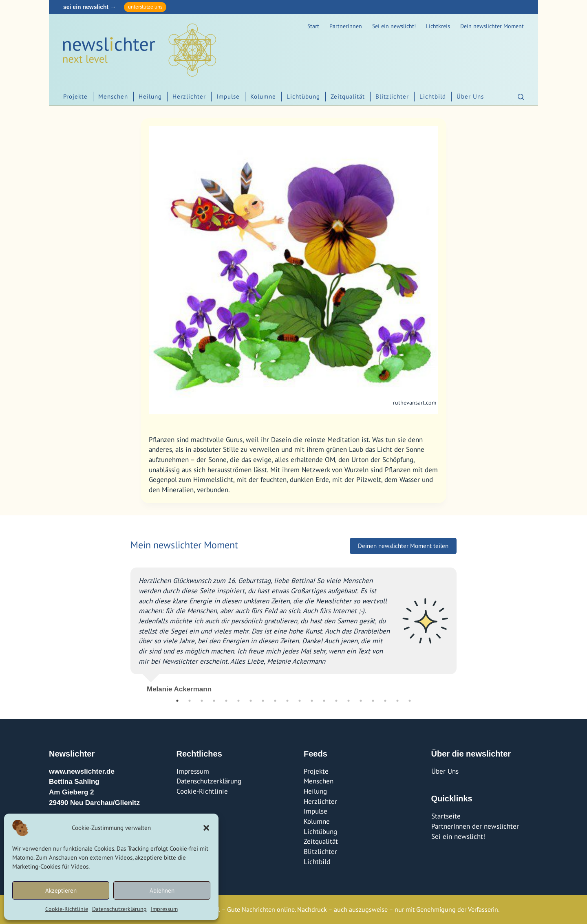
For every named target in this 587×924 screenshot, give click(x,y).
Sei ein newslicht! (394, 26)
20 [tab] (410, 701)
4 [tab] (214, 701)
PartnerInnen (346, 26)
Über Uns (470, 96)
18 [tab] (385, 701)
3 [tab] (202, 701)
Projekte (75, 96)
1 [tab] (177, 701)
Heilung (150, 96)
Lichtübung (303, 96)
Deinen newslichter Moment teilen (403, 546)
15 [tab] (349, 701)
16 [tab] (361, 701)
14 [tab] (336, 701)
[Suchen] (521, 97)
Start (313, 26)
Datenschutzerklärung (119, 909)
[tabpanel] (293, 627)
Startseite (446, 816)
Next (463, 627)
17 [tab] (373, 701)
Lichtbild (433, 96)
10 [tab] (287, 701)
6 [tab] (238, 701)
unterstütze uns (145, 7)
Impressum (164, 909)
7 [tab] (251, 701)
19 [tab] (397, 701)
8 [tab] (263, 701)
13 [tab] (324, 701)
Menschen (113, 96)
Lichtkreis (438, 26)
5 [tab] (226, 701)
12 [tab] (312, 701)
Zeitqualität (348, 96)
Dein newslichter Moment (492, 26)
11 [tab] (300, 701)
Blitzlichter (392, 96)
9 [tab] (275, 701)
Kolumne (263, 96)
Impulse (228, 96)
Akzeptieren (61, 890)
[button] (206, 828)
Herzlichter (189, 96)
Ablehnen (162, 890)
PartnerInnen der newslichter (475, 826)
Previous (124, 627)
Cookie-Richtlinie (67, 909)
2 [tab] (190, 701)
